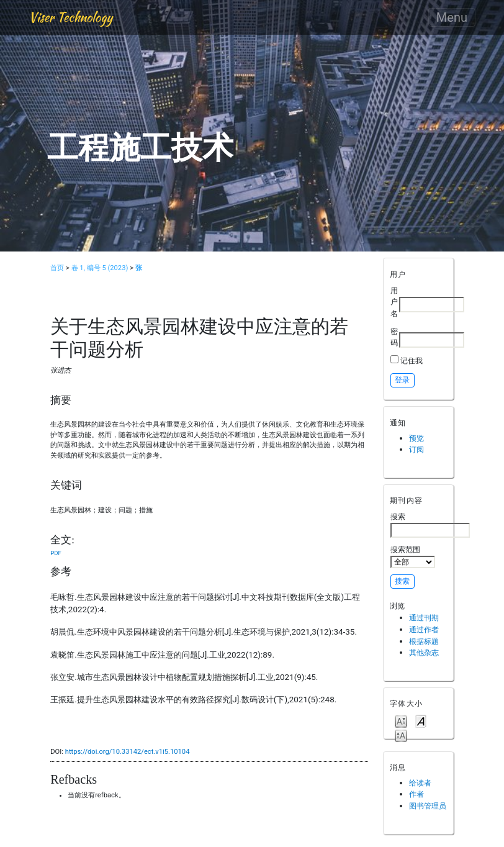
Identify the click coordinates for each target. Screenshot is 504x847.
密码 (394, 337)
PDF (56, 553)
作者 (416, 794)
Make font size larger (401, 735)
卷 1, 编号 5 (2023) (100, 268)
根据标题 (424, 641)
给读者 (420, 783)
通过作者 (424, 629)
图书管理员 (428, 806)
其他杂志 (424, 652)
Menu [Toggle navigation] (452, 17)
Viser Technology (70, 17)
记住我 (412, 360)
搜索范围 (413, 556)
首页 (57, 268)
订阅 (416, 449)
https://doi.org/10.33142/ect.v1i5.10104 (128, 752)
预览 (416, 438)
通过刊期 (424, 618)
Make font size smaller (401, 721)
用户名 (394, 302)
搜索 (430, 525)
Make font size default (421, 721)
